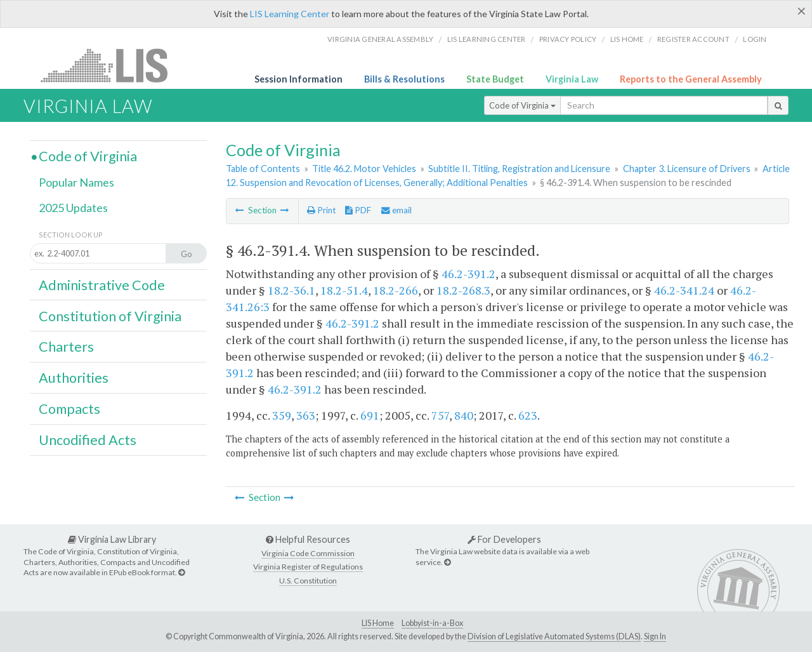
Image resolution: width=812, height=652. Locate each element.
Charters (66, 347)
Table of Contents (263, 169)
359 (282, 415)
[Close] (802, 11)
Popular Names (76, 182)
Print (321, 210)
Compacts (69, 409)
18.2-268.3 (463, 290)
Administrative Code (102, 285)
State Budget (495, 79)
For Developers (504, 539)
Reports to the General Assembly (691, 79)
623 (528, 415)
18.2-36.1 (291, 290)
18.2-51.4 (344, 290)
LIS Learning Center (290, 14)
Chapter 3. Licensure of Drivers (687, 169)
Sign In (655, 636)
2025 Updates (73, 208)
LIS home (627, 39)
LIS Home (378, 623)
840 (464, 415)
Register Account (693, 39)
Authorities (74, 378)
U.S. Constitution (308, 581)
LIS (111, 65)
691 (370, 415)
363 (306, 415)
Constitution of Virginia (110, 316)
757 (440, 415)
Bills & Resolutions (404, 79)
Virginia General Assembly (380, 39)
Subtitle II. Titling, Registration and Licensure (519, 169)
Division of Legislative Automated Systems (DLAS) (554, 636)
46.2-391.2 (468, 274)
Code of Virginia (522, 105)
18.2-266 (396, 290)
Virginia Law (572, 79)
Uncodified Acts (88, 440)
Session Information (298, 79)
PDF (358, 210)
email (396, 210)
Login (755, 39)
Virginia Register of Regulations (308, 567)
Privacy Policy (568, 39)
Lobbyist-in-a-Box (432, 623)
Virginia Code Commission (308, 553)
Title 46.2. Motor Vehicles (364, 169)
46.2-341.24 (684, 290)
